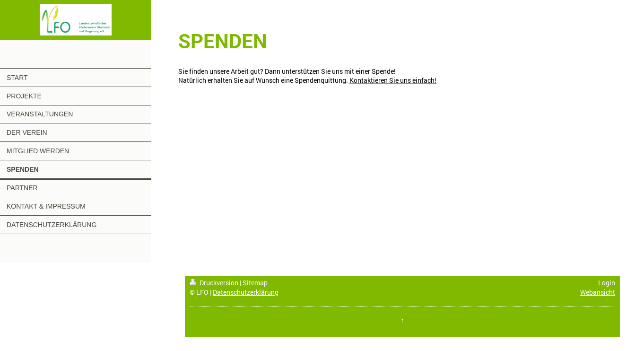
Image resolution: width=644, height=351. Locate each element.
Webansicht (598, 292)
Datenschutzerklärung (246, 292)
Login (607, 283)
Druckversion (215, 283)
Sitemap (255, 283)
